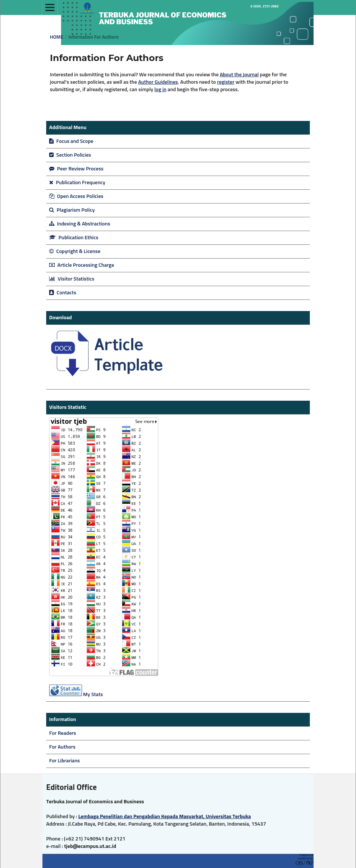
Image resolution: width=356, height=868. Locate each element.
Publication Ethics (74, 238)
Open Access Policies (76, 196)
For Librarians (64, 761)
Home (57, 37)
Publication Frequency (77, 183)
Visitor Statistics (72, 279)
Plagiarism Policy (72, 210)
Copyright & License (75, 252)
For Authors (62, 747)
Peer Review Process (76, 169)
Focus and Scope (71, 141)
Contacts (63, 293)
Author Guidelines (158, 82)
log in (160, 90)
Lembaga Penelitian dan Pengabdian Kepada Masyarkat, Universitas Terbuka (165, 817)
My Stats (93, 695)
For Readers (63, 733)
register (226, 82)
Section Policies (70, 155)
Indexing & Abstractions (80, 224)
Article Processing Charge (82, 265)
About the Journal (239, 75)
